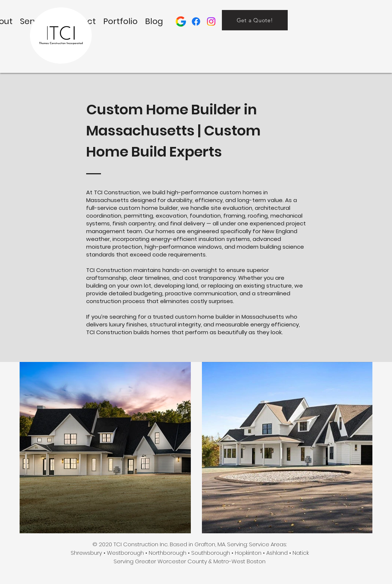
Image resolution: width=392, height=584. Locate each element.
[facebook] (196, 21)
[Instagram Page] (211, 21)
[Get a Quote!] (255, 20)
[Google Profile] (181, 21)
